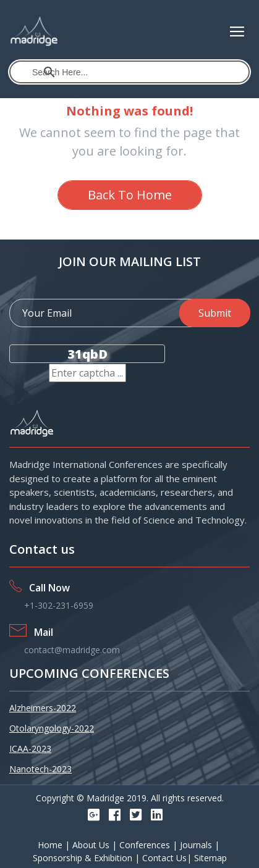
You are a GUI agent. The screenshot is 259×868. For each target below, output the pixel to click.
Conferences (146, 845)
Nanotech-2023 (40, 769)
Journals (197, 845)
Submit (215, 313)
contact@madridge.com (72, 650)
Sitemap (210, 858)
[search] (130, 72)
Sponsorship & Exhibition (84, 858)
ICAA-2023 (30, 749)
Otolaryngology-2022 (52, 728)
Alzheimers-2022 (43, 708)
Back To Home (130, 195)
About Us (92, 845)
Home (51, 845)
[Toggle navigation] (237, 31)
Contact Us (164, 858)
